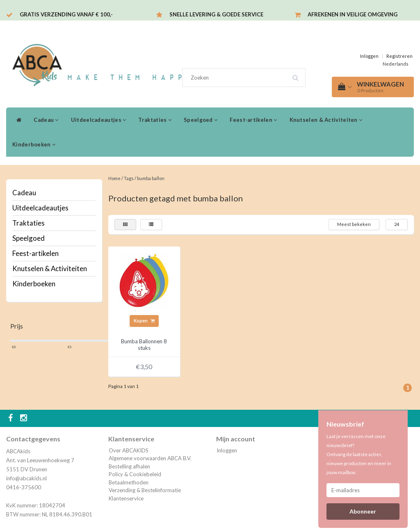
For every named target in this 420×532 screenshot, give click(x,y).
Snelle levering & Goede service (216, 14)
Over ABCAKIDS (129, 450)
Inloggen (369, 56)
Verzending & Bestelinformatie (145, 490)
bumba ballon (151, 178)
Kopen (144, 321)
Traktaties (155, 120)
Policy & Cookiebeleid (135, 474)
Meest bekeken (354, 224)
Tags (129, 178)
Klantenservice (126, 498)
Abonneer (363, 511)
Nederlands (396, 64)
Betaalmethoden (129, 482)
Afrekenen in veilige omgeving (353, 14)
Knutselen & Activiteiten (326, 120)
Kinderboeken (34, 144)
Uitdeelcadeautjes (99, 120)
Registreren (399, 56)
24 (397, 224)
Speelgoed (201, 120)
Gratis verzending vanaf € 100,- (66, 14)
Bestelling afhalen (129, 466)
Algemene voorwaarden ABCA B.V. (150, 458)
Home (114, 178)
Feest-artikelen (253, 120)
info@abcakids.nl (26, 478)
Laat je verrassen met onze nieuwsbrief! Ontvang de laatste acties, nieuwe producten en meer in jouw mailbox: (359, 454)
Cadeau (46, 120)
